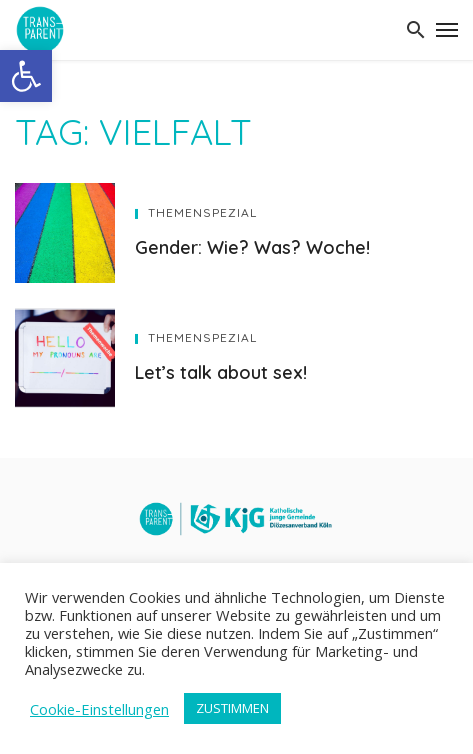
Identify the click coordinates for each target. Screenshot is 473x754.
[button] (26, 76)
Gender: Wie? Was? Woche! (252, 247)
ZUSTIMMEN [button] (232, 708)
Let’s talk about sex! (221, 372)
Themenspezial (202, 212)
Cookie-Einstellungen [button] (99, 709)
